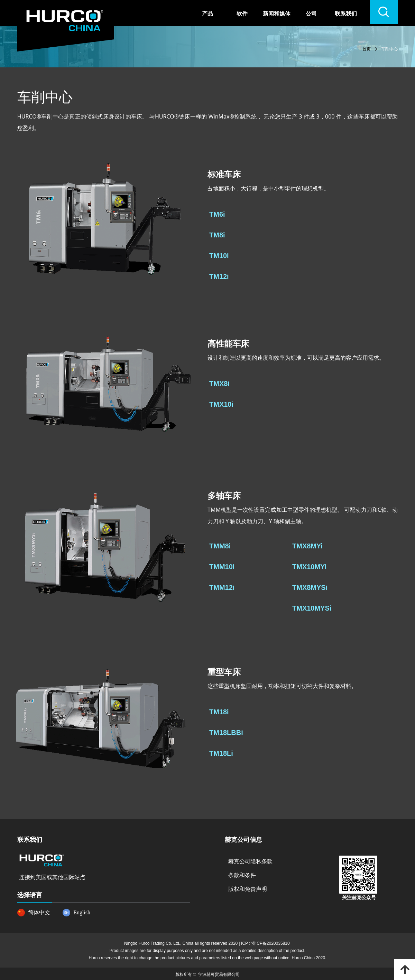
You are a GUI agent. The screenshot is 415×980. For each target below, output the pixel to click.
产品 (207, 14)
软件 (242, 14)
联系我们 (346, 14)
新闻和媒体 (277, 14)
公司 (311, 14)
